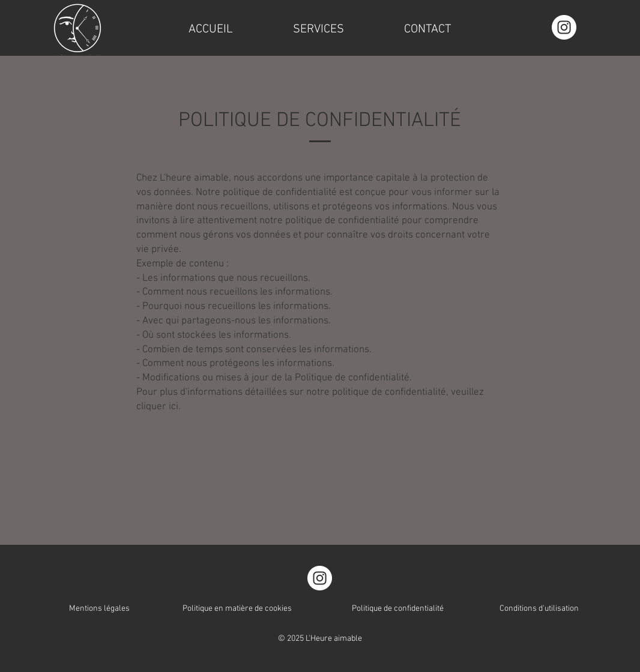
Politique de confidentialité (398, 609)
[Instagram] (564, 27)
